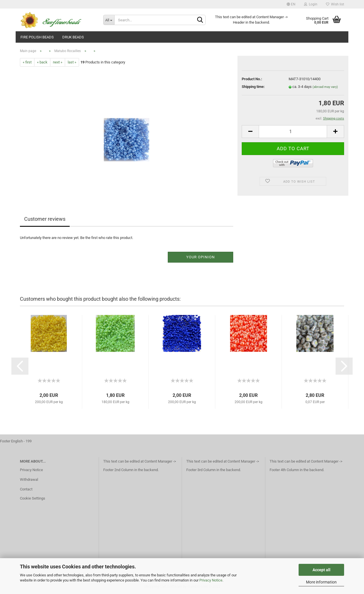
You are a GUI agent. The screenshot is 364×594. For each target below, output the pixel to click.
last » (72, 62)
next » (58, 62)
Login (311, 4)
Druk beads (73, 37)
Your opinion (200, 257)
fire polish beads (37, 37)
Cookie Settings (33, 498)
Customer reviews (45, 219)
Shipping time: (253, 87)
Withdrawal (29, 479)
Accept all (321, 570)
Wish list (335, 4)
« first (27, 62)
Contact (26, 489)
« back (42, 62)
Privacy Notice (211, 580)
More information (321, 582)
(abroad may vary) (325, 87)
